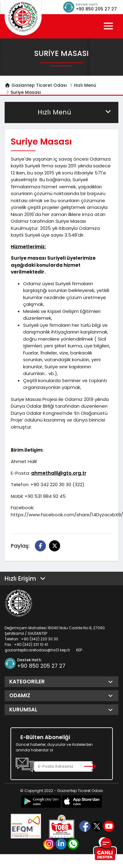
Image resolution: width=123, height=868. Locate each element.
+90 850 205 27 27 (96, 9)
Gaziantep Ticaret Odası (36, 85)
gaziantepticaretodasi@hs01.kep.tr (37, 650)
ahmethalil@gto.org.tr (59, 473)
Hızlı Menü (85, 85)
